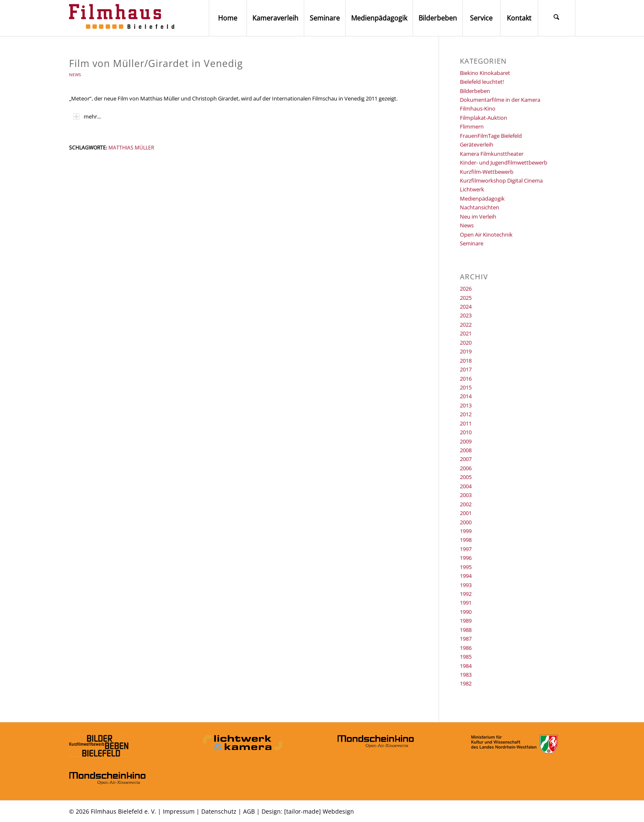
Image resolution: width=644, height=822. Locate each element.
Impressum (179, 811)
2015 (466, 387)
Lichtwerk (472, 189)
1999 (466, 531)
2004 (466, 486)
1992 (466, 594)
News (75, 75)
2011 (466, 423)
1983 (466, 675)
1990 (466, 612)
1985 (466, 657)
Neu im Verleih (478, 216)
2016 (466, 379)
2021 (466, 333)
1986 (466, 648)
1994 (466, 576)
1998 (466, 540)
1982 (466, 683)
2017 (466, 369)
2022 (466, 325)
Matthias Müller (131, 147)
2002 (466, 504)
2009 (466, 441)
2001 (466, 513)
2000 (466, 522)
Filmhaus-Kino (478, 108)
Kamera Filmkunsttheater (492, 154)
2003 (466, 495)
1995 (466, 567)
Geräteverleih (477, 144)
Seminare (472, 243)
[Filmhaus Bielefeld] (123, 18)
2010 (466, 432)
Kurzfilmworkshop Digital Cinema (501, 180)
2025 (466, 298)
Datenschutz (219, 811)
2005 (466, 477)
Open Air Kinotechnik (486, 234)
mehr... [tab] (87, 116)
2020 (466, 343)
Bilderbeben (475, 91)
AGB (249, 811)
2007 (466, 459)
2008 (466, 450)
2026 (466, 289)
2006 (466, 468)
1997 (466, 549)
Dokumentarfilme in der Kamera (500, 100)
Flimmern (472, 126)
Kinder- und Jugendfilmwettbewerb (504, 162)
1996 (466, 558)
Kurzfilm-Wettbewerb (487, 172)
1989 (466, 621)
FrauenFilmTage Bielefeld (491, 136)
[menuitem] (228, 18)
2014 (466, 396)
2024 (466, 307)
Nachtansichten (480, 207)
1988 (466, 630)
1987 (466, 639)
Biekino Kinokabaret (485, 73)
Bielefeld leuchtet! (482, 82)
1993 (466, 585)
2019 (466, 351)
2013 (466, 405)
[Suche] (557, 18)
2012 (466, 414)
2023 (466, 315)
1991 (466, 603)
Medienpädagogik (482, 198)
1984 (466, 666)
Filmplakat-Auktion (484, 118)
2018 (466, 361)
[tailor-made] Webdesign (319, 811)
